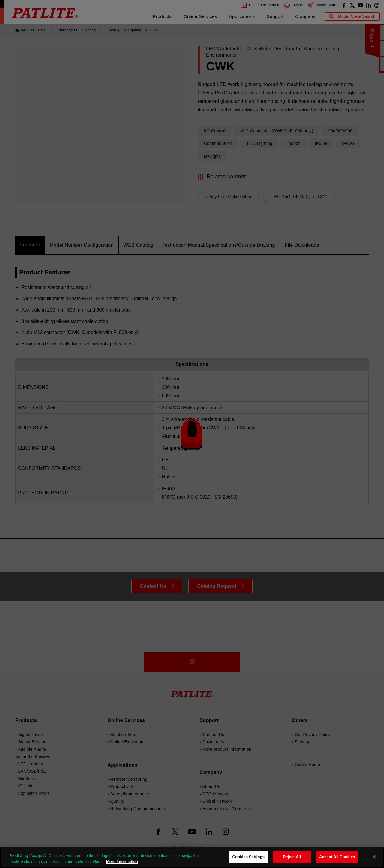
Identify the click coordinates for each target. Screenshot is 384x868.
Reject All (292, 857)
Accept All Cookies (337, 857)
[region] (192, 857)
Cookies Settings (249, 857)
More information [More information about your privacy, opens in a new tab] (122, 862)
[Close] (374, 857)
